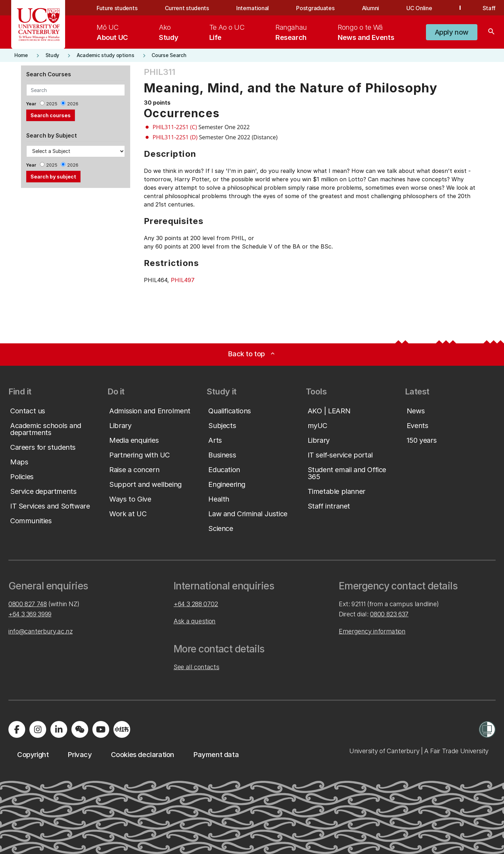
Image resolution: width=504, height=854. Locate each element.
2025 (52, 104)
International (253, 8)
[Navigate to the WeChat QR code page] (80, 729)
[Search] (491, 32)
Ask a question (195, 621)
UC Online (419, 8)
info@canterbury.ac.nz (40, 631)
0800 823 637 (389, 614)
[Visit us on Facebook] (17, 729)
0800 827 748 (28, 604)
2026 (73, 104)
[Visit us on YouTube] (101, 729)
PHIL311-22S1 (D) (175, 137)
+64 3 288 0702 (196, 604)
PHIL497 (183, 280)
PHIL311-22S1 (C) (175, 127)
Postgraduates (315, 8)
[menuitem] (112, 32)
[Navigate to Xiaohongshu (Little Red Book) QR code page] (122, 729)
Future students (117, 8)
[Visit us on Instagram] (38, 729)
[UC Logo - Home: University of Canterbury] (38, 24)
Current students (187, 8)
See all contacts (196, 667)
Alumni (370, 8)
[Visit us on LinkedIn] (59, 729)
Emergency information (372, 631)
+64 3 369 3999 (30, 614)
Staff (489, 8)
